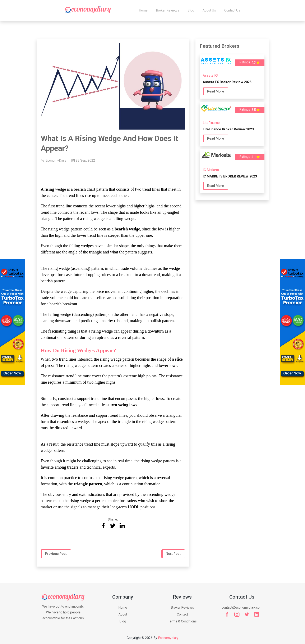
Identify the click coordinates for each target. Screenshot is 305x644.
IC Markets (211, 170)
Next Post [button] (173, 554)
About (123, 614)
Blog (191, 10)
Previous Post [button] (56, 554)
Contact (182, 614)
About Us (209, 10)
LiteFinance (211, 123)
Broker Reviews (168, 10)
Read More (216, 91)
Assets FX (211, 75)
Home (143, 10)
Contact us (232, 10)
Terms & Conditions (182, 621)
